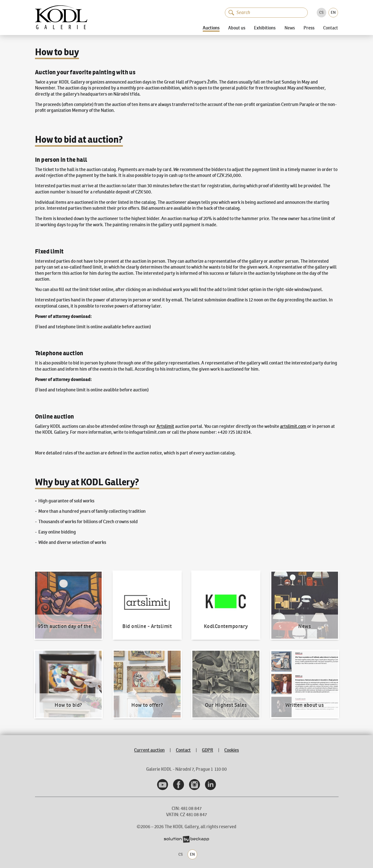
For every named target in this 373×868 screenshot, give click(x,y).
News (290, 28)
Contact (331, 28)
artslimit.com (293, 426)
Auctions (211, 28)
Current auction (149, 750)
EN (333, 12)
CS (321, 12)
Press (309, 28)
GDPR (208, 750)
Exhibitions (265, 28)
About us (237, 28)
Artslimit (165, 426)
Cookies (232, 750)
